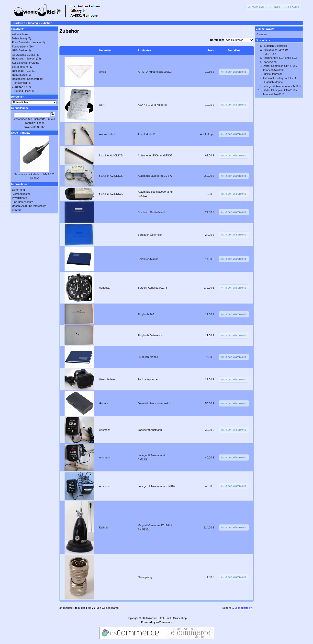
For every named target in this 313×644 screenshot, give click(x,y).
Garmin (103, 403)
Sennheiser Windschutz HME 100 (34, 174)
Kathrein (104, 527)
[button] (256, 7)
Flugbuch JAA (146, 314)
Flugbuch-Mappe (148, 357)
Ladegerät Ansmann (150, 430)
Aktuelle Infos (20, 34)
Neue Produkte (21, 133)
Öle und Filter (22, 91)
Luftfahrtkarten (21, 67)
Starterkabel (270, 62)
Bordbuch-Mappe (148, 259)
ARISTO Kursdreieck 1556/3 (155, 72)
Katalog (33, 23)
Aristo (102, 72)
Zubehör (46, 23)
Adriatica (104, 288)
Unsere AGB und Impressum (29, 206)
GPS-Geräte (19, 50)
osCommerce (164, 622)
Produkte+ (145, 50)
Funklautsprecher (148, 379)
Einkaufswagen (266, 29)
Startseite (19, 23)
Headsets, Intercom (24, 59)
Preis (211, 50)
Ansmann (105, 430)
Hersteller (106, 50)
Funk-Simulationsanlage (26, 42)
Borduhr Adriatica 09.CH (152, 288)
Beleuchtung (19, 38)
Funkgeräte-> (20, 47)
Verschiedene (107, 379)
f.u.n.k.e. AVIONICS (111, 155)
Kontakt (17, 210)
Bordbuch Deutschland (151, 212)
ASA (102, 105)
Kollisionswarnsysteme (26, 63)
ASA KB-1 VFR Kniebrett (152, 105)
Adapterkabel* (146, 134)
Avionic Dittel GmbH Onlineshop (167, 618)
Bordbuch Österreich (150, 235)
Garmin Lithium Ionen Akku (154, 403)
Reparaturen (19, 75)
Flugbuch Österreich (150, 335)
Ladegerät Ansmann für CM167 (156, 486)
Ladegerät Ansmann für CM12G (282, 86)
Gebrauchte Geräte (23, 55)
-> (19, 87)
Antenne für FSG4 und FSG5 (155, 155)
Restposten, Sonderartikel (28, 79)
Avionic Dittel (107, 134)
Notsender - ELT (22, 71)
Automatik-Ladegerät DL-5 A (155, 176)
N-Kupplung (145, 577)
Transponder (20, 83)
